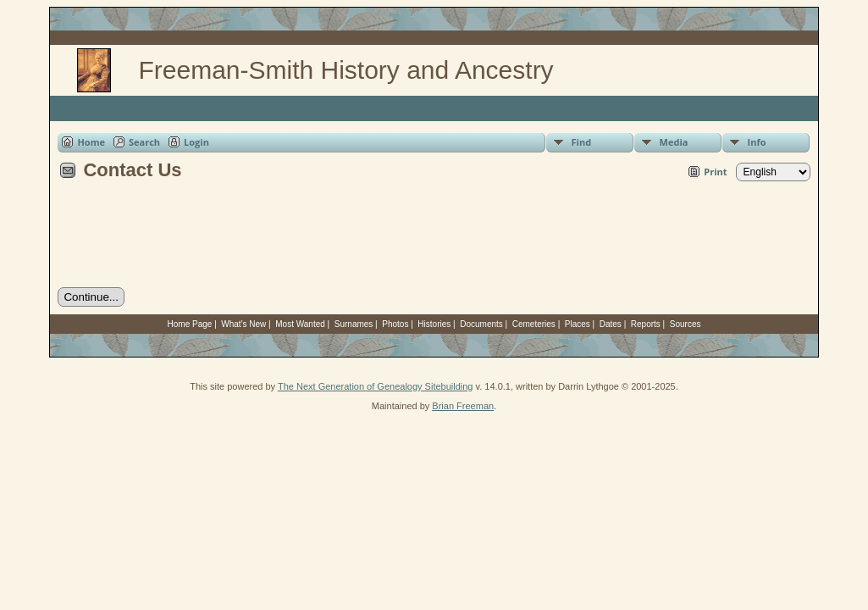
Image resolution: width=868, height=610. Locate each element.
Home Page (190, 324)
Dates (611, 324)
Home (91, 142)
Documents (481, 324)
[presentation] (186, 240)
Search (144, 142)
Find (582, 142)
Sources (686, 324)
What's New (243, 324)
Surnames (354, 324)
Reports (646, 324)
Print (715, 172)
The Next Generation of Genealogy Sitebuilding (376, 386)
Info (757, 142)
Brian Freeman (463, 406)
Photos (395, 324)
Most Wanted (300, 324)
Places (578, 324)
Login (196, 142)
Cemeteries (534, 324)
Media (674, 142)
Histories (434, 324)
